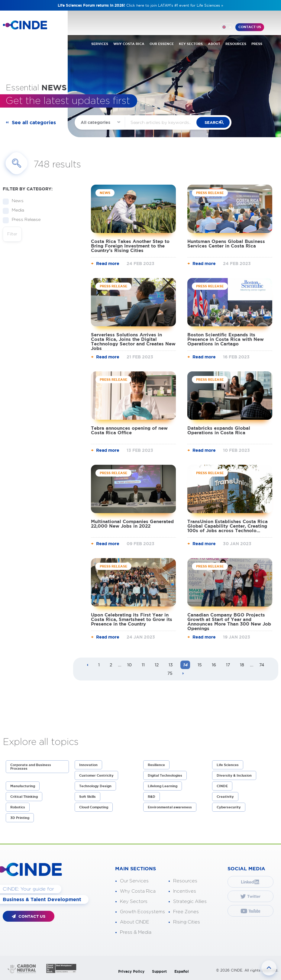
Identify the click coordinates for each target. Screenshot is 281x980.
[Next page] (183, 674)
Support (159, 971)
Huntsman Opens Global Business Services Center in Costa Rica (226, 244)
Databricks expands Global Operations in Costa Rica (219, 430)
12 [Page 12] (157, 665)
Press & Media (136, 932)
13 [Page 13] (171, 665)
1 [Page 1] (99, 665)
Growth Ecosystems (142, 912)
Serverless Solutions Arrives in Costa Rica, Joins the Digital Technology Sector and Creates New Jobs (133, 341)
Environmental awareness (170, 807)
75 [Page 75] (170, 673)
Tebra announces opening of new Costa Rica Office (129, 430)
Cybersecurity (229, 807)
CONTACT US (250, 27)
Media (16, 210)
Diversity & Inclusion (234, 775)
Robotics (18, 807)
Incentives (185, 891)
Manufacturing (23, 786)
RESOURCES (236, 44)
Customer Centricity (96, 775)
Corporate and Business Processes (31, 767)
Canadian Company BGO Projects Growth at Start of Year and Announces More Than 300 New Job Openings (229, 622)
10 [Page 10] (129, 665)
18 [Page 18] (242, 665)
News (16, 201)
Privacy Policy (131, 971)
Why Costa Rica (138, 891)
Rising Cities (187, 922)
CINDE (222, 786)
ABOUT (214, 44)
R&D (152, 797)
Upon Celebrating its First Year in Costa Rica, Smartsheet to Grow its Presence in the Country (132, 619)
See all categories (34, 122)
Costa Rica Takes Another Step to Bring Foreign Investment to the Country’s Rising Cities (130, 246)
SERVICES (100, 44)
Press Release (24, 220)
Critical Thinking (24, 797)
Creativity (225, 797)
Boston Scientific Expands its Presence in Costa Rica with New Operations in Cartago (226, 339)
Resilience (156, 765)
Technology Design (95, 786)
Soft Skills (87, 797)
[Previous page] (88, 665)
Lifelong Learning (163, 786)
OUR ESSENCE (162, 44)
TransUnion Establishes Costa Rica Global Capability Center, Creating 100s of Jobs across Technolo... (228, 526)
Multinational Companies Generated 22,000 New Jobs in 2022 (132, 524)
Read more (108, 264)
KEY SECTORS (191, 44)
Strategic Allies (190, 902)
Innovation (88, 765)
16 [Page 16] (214, 665)
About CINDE (135, 922)
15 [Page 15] (200, 665)
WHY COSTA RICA (129, 44)
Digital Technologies (165, 775)
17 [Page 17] (228, 665)
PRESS (257, 44)
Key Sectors (134, 902)
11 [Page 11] (143, 665)
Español (182, 971)
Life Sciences (228, 765)
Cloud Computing (94, 807)
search (217, 123)
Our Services (134, 881)
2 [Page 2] (111, 665)
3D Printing (20, 818)
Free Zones (186, 912)
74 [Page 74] (262, 665)
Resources (185, 881)
